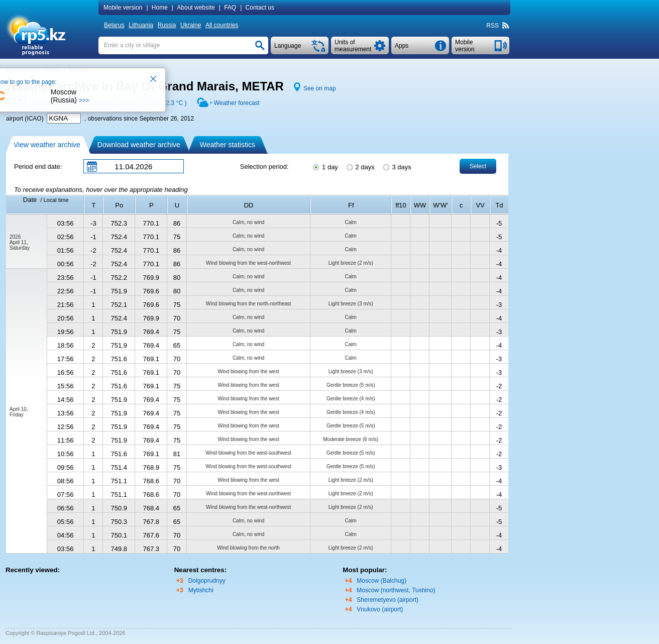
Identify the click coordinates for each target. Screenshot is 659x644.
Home (160, 8)
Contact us (260, 8)
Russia (167, 25)
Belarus (114, 25)
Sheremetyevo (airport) (388, 600)
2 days (360, 166)
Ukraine (191, 25)
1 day (324, 166)
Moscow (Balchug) (381, 581)
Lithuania (141, 25)
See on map (320, 88)
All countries (222, 25)
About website (196, 8)
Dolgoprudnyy (207, 581)
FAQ (230, 8)
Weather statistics (228, 145)
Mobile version (123, 8)
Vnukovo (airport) (380, 609)
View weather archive (47, 145)
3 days (397, 166)
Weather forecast (237, 103)
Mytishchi (201, 590)
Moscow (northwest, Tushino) (396, 590)
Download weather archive (139, 145)
